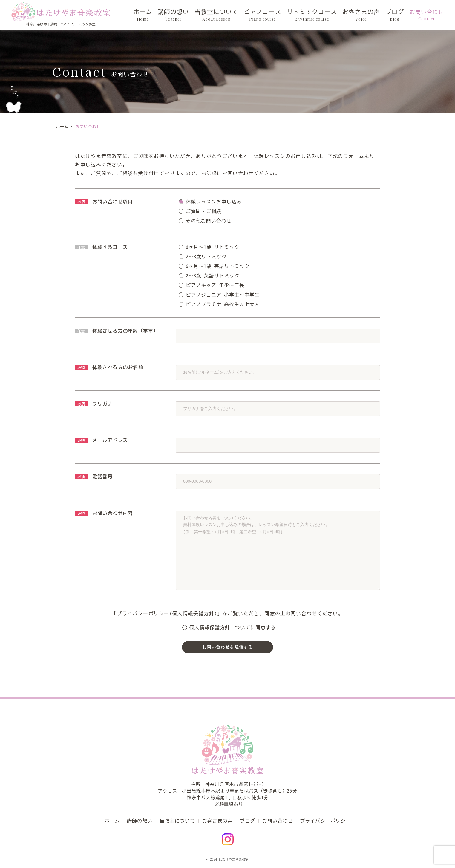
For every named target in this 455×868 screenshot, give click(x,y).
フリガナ (94, 404)
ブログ (396, 15)
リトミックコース (320, 15)
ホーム (165, 15)
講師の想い (193, 15)
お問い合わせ (427, 15)
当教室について (232, 15)
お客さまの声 (365, 15)
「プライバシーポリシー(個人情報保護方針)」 (167, 613)
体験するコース (101, 247)
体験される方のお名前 (109, 367)
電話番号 (94, 477)
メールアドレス (101, 440)
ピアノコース (275, 15)
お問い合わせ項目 (104, 202)
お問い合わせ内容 (104, 513)
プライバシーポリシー (325, 821)
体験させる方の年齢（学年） (117, 331)
